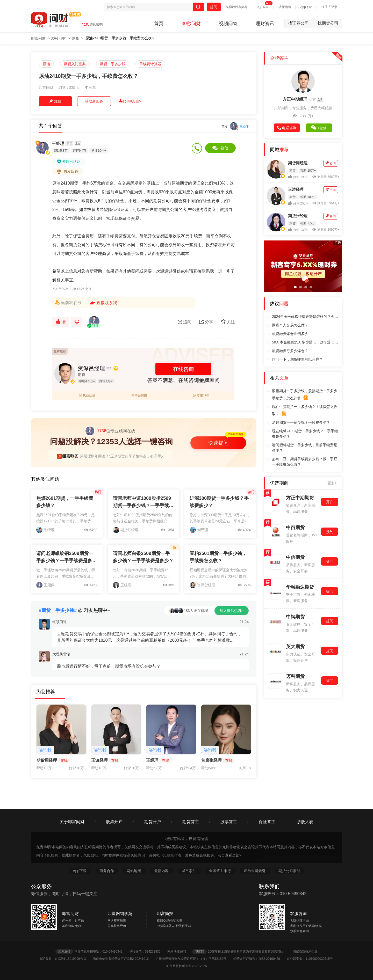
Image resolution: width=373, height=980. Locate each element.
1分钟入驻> (130, 101)
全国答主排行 (220, 871)
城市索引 (189, 871)
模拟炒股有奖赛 (236, 7)
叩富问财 (38, 38)
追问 (185, 322)
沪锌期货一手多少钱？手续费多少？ (301, 422)
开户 (330, 502)
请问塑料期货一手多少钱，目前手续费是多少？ (305, 448)
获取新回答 (94, 101)
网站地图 (134, 871)
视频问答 (228, 24)
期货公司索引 (289, 871)
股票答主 (229, 822)
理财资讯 (265, 24)
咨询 (331, 163)
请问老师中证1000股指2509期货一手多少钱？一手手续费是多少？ (143, 506)
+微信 (220, 148)
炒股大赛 (305, 822)
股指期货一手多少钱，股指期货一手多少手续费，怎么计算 (305, 395)
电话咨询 (287, 128)
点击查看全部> (229, 855)
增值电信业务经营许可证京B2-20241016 (124, 959)
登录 (334, 7)
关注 (228, 322)
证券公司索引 (255, 871)
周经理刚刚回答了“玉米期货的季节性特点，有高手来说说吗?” (129, 456)
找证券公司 (301, 23)
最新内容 (162, 871)
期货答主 (191, 822)
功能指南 (285, 7)
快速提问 (218, 443)
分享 (90, 87)
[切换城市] (96, 24)
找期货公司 (328, 23)
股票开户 (114, 822)
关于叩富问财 (72, 822)
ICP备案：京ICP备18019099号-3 (66, 959)
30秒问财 (191, 24)
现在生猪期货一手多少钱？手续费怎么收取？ (305, 411)
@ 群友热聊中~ (74, 610)
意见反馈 (64, 952)
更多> (332, 483)
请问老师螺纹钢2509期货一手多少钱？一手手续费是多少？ (65, 561)
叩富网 (199, 952)
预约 (330, 532)
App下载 (306, 7)
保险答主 (267, 822)
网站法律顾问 (179, 952)
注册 (325, 7)
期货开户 (153, 822)
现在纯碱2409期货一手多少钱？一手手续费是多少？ (305, 434)
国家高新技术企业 (305, 952)
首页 (159, 24)
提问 (214, 7)
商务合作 (107, 871)
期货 (76, 38)
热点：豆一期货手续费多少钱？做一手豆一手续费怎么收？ (305, 462)
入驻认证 (263, 7)
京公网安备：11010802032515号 (310, 959)
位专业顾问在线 (110, 431)
